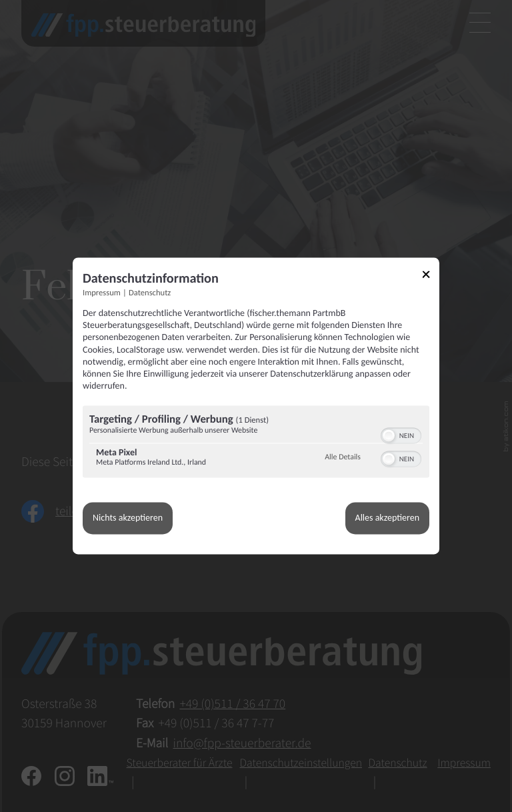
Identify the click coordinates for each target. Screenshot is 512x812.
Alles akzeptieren (387, 518)
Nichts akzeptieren (128, 518)
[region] (256, 444)
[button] (389, 436)
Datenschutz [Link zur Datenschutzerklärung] (150, 293)
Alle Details (343, 457)
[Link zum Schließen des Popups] (431, 276)
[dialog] (256, 406)
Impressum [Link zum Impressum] (102, 293)
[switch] (401, 435)
